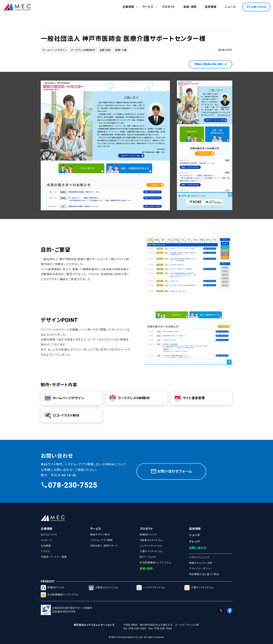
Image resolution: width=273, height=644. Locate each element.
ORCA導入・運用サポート (104, 546)
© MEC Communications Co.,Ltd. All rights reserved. (137, 637)
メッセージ (47, 540)
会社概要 (46, 546)
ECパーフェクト (148, 557)
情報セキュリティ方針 (201, 563)
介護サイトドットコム (151, 551)
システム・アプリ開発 (102, 540)
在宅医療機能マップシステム (155, 563)
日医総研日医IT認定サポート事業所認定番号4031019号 (66, 610)
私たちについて (49, 535)
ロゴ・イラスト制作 (62, 415)
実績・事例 (190, 7)
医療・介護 (121, 50)
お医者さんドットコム (151, 540)
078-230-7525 (69, 485)
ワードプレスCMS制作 (83, 50)
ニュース (230, 7)
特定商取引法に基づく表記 (204, 574)
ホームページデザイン (54, 50)
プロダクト (168, 7)
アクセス (45, 551)
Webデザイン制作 (100, 535)
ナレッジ (195, 541)
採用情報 (211, 7)
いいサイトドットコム (151, 546)
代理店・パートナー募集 (54, 557)
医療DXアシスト (148, 535)
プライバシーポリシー (201, 569)
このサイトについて (199, 557)
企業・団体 (105, 50)
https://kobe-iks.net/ (211, 64)
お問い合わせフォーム (171, 471)
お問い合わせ (198, 548)
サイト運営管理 (190, 398)
